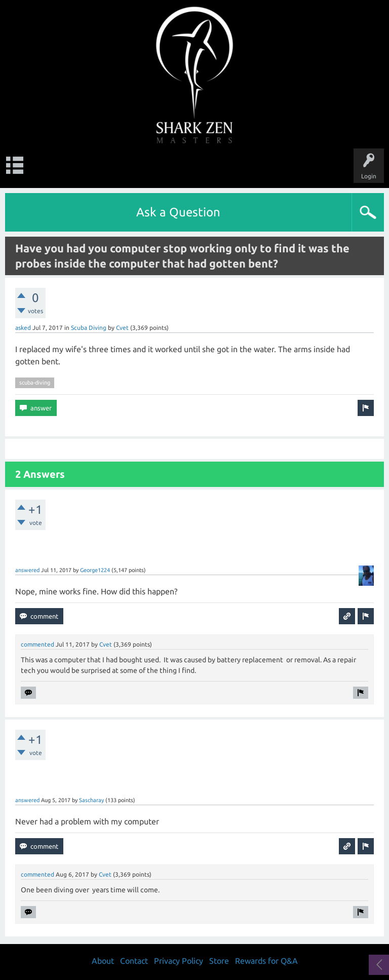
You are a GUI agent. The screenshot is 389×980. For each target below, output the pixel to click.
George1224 (95, 570)
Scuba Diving (89, 328)
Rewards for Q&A (266, 961)
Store (219, 961)
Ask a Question (178, 212)
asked (23, 328)
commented (37, 644)
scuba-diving (35, 383)
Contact (134, 961)
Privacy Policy (179, 961)
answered (27, 570)
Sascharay (91, 800)
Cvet (122, 328)
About (103, 961)
